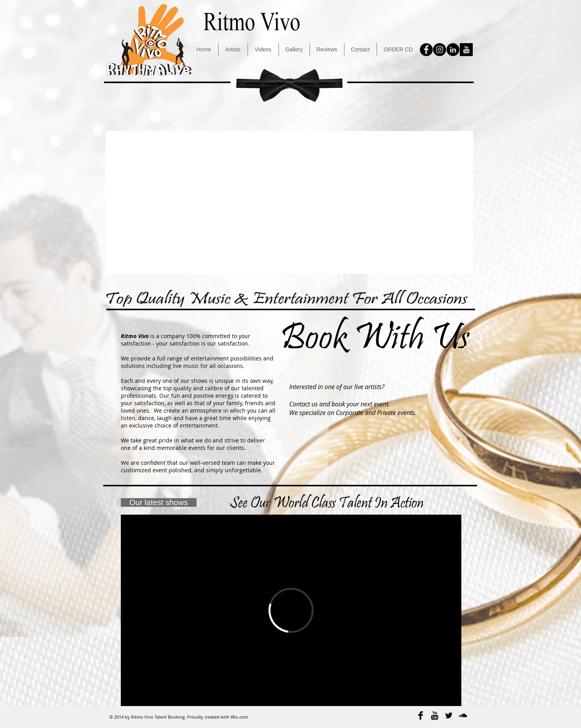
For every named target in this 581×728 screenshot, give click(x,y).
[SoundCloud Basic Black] (463, 715)
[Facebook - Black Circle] (426, 50)
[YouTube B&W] (466, 50)
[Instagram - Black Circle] (440, 50)
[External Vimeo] (291, 610)
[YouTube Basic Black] (435, 715)
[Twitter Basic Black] (449, 715)
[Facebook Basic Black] (421, 715)
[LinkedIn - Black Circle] (453, 50)
